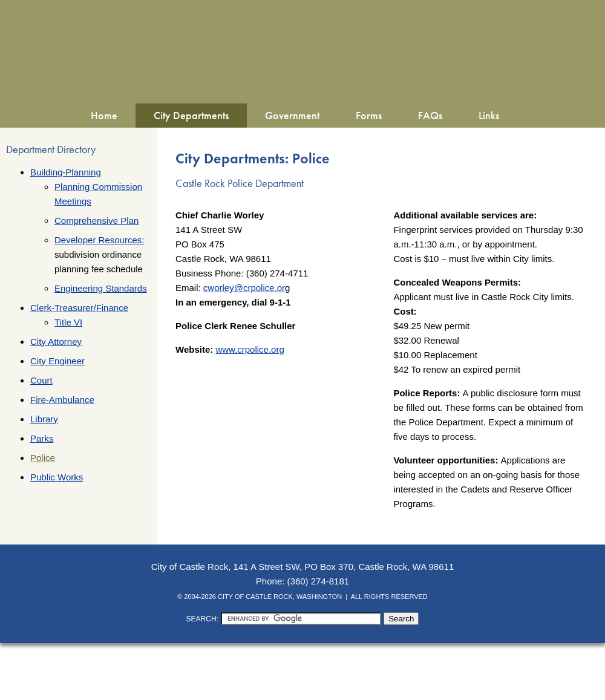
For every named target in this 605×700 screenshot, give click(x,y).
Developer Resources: (99, 240)
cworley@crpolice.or (244, 288)
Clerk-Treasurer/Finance (79, 308)
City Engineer (57, 361)
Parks (42, 438)
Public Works (57, 477)
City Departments (191, 116)
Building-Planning (66, 172)
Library (44, 419)
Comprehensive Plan (96, 221)
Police (43, 458)
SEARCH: (202, 619)
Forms (369, 116)
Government (292, 116)
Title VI (68, 322)
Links (489, 116)
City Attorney (56, 342)
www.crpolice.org (250, 349)
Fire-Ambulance (62, 400)
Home (104, 116)
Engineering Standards (101, 288)
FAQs (430, 116)
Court (41, 380)
